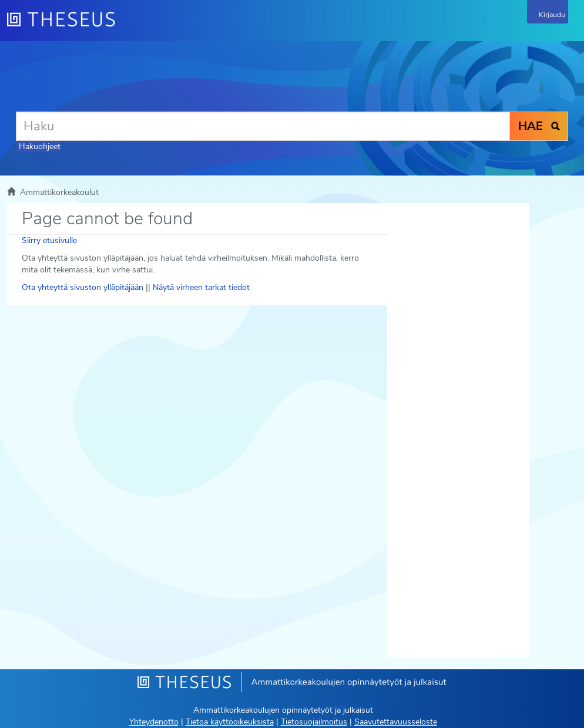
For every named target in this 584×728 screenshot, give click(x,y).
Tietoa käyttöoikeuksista (230, 722)
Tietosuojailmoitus (314, 722)
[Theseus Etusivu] (125, 26)
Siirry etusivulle (49, 240)
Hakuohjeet (40, 146)
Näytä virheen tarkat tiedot (201, 287)
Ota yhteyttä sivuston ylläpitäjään (83, 287)
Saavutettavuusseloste (396, 722)
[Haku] (263, 126)
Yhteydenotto (154, 722)
